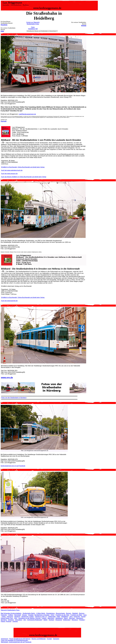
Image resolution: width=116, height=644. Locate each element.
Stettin (45, 620)
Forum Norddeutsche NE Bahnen (20, 639)
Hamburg (17, 617)
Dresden (31, 615)
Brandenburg (50, 613)
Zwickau (15, 621)
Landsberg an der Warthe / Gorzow (29, 618)
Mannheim (4, 25)
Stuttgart (51, 620)
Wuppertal (59, 620)
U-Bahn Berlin (41, 613)
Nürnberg (4, 620)
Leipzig (44, 618)
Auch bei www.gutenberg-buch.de (12, 170)
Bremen (69, 613)
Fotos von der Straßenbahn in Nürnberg (14, 398)
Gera (85, 615)
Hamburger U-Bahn (28, 617)
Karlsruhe (77, 617)
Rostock (9, 621)
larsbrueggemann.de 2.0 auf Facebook (13, 466)
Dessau (25, 615)
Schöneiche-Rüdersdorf (35, 620)
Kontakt (49, 639)
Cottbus (11, 615)
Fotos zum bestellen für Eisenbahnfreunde (14, 640)
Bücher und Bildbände (39, 639)
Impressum (4, 639)
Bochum (82, 613)
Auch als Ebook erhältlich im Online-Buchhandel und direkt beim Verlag (24, 177)
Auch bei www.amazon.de (9, 174)
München (72, 618)
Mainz (66, 618)
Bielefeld (75, 613)
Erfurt (53, 615)
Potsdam (82, 620)
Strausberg (19, 620)
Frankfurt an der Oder (62, 615)
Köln (16, 618)
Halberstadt (52, 617)
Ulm (25, 620)
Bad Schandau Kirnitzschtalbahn (11, 613)
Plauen (3, 621)
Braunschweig (60, 613)
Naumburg (80, 618)
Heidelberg (65, 617)
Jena (71, 617)
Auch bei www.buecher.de (9, 301)
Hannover (10, 617)
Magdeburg (59, 618)
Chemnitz (4, 615)
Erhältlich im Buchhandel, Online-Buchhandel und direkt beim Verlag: (23, 167)
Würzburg (75, 620)
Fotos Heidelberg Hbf (33, 28)
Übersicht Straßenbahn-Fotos (10, 610)
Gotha (4, 617)
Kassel (83, 617)
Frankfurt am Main (76, 615)
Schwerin (11, 620)
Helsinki (84, 26)
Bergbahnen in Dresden (42, 615)
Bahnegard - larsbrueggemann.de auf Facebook (16, 642)
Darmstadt (18, 615)
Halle (2, 31)
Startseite (56, 639)
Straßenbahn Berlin (29, 613)
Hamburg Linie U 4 (41, 617)
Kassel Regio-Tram (7, 618)
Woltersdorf (67, 620)
